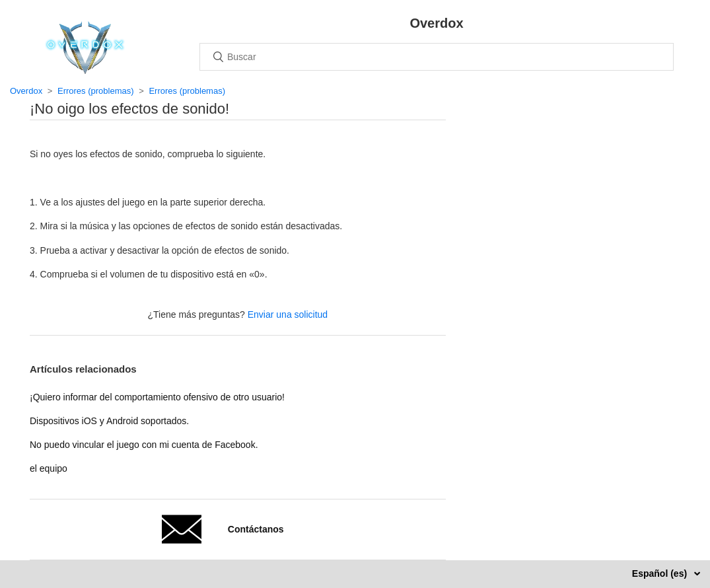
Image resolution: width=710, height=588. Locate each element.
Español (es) (661, 573)
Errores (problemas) (96, 91)
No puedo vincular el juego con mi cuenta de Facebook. (144, 445)
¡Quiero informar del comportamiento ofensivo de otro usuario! (157, 397)
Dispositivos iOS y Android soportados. (109, 421)
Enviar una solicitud (288, 314)
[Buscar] (437, 57)
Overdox (26, 91)
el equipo (49, 468)
